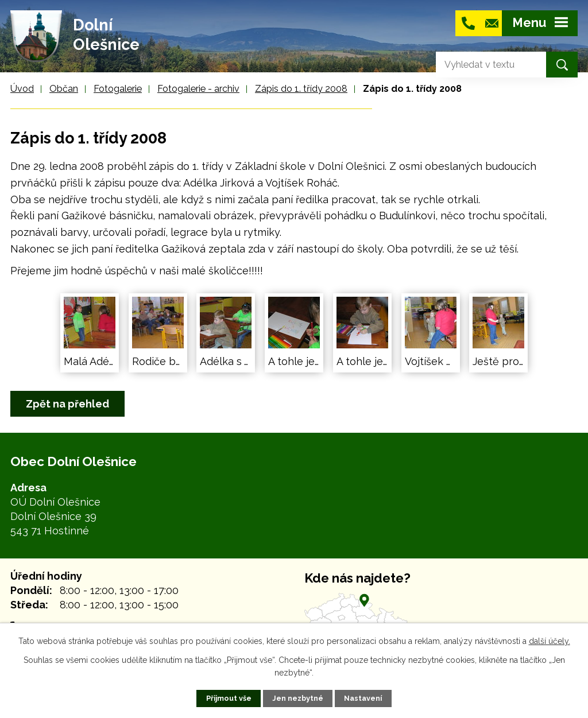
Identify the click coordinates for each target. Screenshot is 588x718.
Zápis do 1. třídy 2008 (301, 89)
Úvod (22, 89)
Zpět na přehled (67, 404)
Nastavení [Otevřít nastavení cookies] (363, 698)
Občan (64, 89)
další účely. (550, 641)
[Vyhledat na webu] (482, 65)
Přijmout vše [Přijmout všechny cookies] (229, 698)
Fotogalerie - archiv (198, 89)
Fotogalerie (118, 89)
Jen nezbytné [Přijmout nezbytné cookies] (298, 698)
